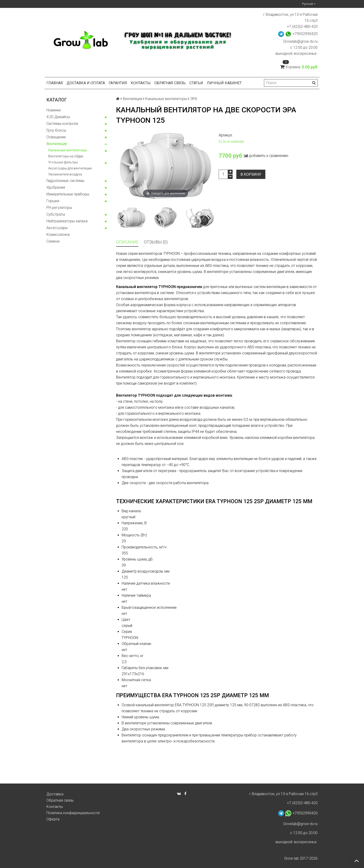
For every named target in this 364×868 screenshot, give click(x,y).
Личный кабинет (224, 83)
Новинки (54, 110)
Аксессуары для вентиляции (70, 168)
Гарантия (118, 83)
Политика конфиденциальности (73, 813)
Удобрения (56, 187)
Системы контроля (62, 124)
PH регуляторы (59, 208)
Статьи (196, 83)
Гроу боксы (56, 130)
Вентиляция (57, 144)
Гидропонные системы (65, 181)
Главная (55, 83)
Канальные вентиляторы (68, 150)
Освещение (56, 137)
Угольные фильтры (63, 162)
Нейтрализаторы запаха (67, 221)
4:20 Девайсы (58, 117)
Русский (309, 4)
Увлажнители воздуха (65, 174)
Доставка (55, 794)
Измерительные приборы (68, 194)
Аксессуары (57, 228)
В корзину (251, 174)
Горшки (53, 201)
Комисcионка (58, 235)
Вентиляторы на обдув (66, 156)
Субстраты (56, 214)
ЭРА (194, 99)
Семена (53, 241)
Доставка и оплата (86, 83)
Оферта (53, 819)
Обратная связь (170, 83)
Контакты (141, 83)
